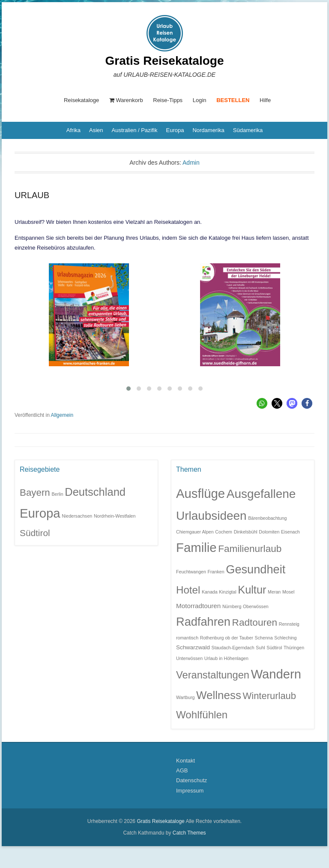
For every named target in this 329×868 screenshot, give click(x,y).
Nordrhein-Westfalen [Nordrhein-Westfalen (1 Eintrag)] (115, 515)
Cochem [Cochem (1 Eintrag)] (224, 532)
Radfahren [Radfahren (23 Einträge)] (203, 622)
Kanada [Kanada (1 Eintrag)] (210, 592)
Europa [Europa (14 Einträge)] (40, 513)
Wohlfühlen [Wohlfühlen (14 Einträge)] (202, 715)
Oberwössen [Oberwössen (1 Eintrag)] (256, 606)
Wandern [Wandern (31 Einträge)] (276, 674)
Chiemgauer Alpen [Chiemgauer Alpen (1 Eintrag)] (195, 532)
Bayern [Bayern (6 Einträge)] (35, 493)
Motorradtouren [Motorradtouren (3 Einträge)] (198, 605)
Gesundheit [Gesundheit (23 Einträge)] (256, 569)
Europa (175, 130)
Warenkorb (126, 100)
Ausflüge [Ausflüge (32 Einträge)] (200, 493)
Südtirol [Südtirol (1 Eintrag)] (274, 648)
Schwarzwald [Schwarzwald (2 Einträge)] (193, 647)
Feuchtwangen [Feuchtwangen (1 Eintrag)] (191, 572)
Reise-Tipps (168, 100)
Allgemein (62, 415)
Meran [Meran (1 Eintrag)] (274, 592)
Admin (191, 163)
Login (200, 100)
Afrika (73, 130)
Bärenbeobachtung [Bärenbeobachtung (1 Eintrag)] (267, 518)
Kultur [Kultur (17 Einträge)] (252, 590)
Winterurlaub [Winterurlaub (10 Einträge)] (270, 696)
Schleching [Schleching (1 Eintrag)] (285, 638)
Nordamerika (208, 130)
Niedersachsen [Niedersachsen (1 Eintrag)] (77, 515)
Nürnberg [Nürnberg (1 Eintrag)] (232, 606)
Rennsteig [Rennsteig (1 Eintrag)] (289, 624)
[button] (262, 403)
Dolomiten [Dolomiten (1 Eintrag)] (269, 532)
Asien (96, 130)
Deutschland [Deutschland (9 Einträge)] (95, 492)
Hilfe (265, 100)
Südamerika (248, 130)
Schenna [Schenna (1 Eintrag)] (264, 638)
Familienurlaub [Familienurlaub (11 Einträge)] (250, 549)
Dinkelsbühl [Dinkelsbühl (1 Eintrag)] (246, 532)
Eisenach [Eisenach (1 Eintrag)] (290, 532)
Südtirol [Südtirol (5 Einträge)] (35, 532)
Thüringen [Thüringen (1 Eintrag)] (294, 648)
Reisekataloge (81, 100)
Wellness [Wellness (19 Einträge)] (219, 695)
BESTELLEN (233, 100)
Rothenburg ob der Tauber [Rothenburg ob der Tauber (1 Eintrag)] (227, 638)
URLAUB (32, 195)
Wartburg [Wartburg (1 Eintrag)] (185, 697)
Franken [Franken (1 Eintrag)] (216, 572)
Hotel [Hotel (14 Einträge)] (188, 590)
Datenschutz (191, 780)
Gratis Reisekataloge (164, 61)
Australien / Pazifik (135, 130)
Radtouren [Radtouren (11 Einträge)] (255, 622)
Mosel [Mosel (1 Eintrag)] (288, 592)
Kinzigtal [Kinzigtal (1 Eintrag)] (227, 592)
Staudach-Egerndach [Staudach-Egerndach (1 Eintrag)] (233, 648)
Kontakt (185, 760)
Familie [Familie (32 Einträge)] (196, 547)
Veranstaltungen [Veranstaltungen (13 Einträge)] (213, 675)
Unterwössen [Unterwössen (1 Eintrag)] (189, 658)
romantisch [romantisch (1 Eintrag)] (187, 638)
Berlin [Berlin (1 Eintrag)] (57, 494)
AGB (182, 770)
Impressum (190, 791)
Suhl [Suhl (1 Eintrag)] (260, 648)
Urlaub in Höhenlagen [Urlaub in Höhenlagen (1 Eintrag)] (226, 658)
